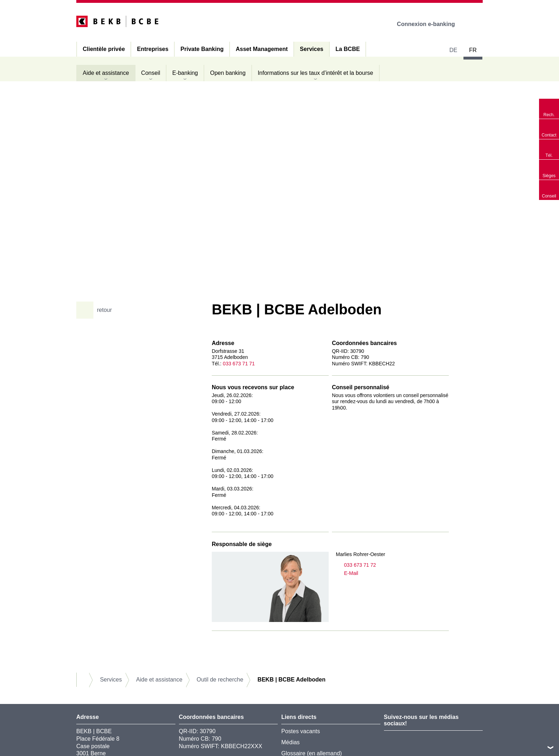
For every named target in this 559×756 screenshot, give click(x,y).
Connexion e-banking (431, 24)
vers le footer (550, 747)
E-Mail (347, 573)
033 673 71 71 (239, 364)
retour (97, 310)
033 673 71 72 (356, 565)
